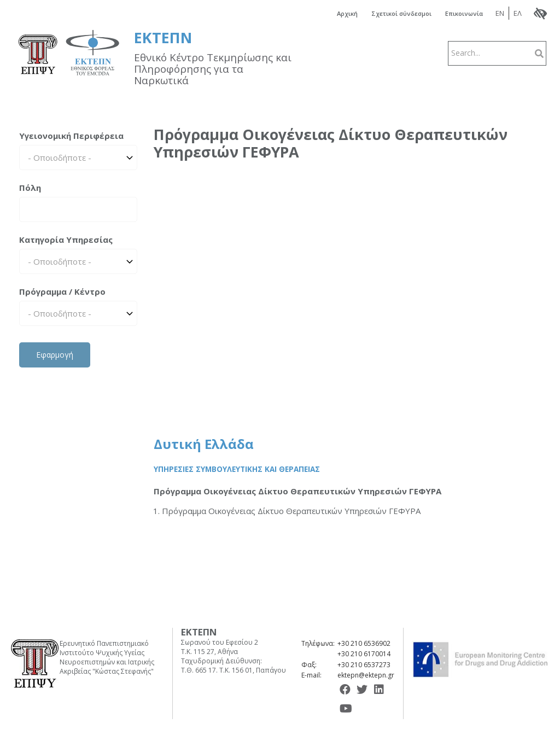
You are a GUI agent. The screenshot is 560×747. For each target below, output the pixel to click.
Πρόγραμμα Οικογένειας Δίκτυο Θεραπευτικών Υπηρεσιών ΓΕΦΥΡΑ (297, 491)
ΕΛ (524, 13)
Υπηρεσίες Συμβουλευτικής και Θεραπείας (237, 468)
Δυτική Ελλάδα (204, 443)
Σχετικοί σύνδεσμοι (396, 13)
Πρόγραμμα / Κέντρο (62, 290)
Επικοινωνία (466, 13)
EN (506, 13)
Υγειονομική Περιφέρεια (71, 135)
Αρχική (335, 13)
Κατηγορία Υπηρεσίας (66, 238)
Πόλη (30, 186)
